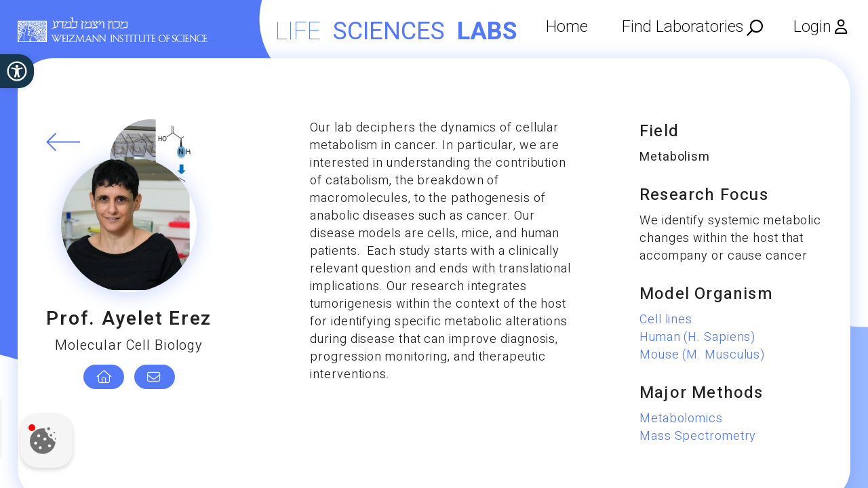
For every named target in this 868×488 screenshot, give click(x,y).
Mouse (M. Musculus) (702, 355)
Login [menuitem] (812, 27)
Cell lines (666, 320)
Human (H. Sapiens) (697, 337)
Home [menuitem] (567, 27)
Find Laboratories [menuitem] (683, 27)
